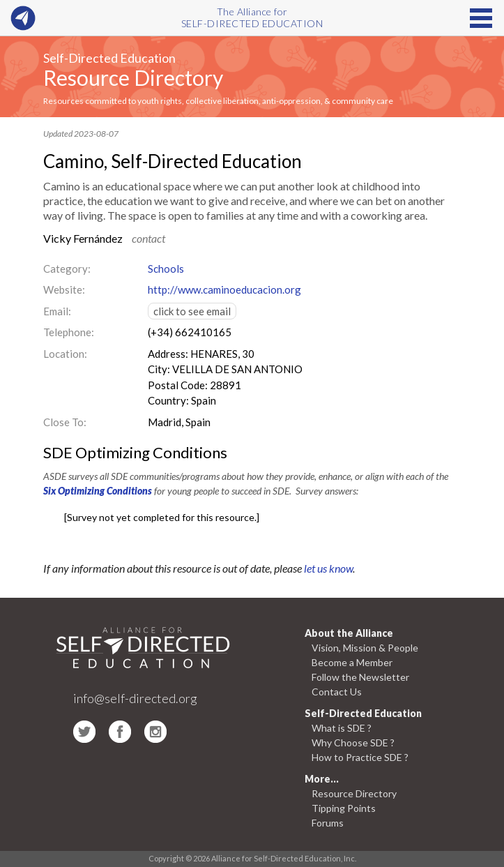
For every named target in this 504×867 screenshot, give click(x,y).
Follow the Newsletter (360, 677)
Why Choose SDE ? (353, 742)
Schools (166, 269)
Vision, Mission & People (365, 648)
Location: (65, 354)
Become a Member (352, 662)
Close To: (65, 422)
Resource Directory (133, 77)
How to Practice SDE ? (360, 757)
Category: (67, 269)
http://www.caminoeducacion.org (224, 289)
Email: (57, 311)
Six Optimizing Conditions (98, 491)
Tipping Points (344, 808)
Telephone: (69, 332)
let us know (328, 568)
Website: (64, 289)
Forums (328, 823)
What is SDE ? (342, 728)
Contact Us (337, 692)
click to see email (192, 311)
